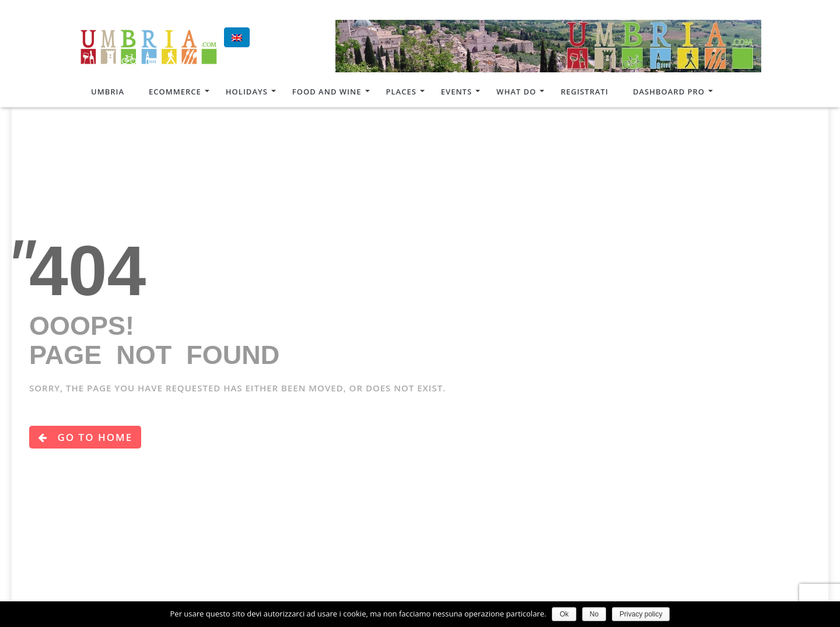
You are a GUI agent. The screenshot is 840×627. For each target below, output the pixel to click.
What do (516, 92)
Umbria (108, 92)
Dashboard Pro (669, 92)
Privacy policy (641, 614)
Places (401, 92)
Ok (564, 614)
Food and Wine (327, 92)
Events (456, 92)
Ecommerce (175, 92)
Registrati (584, 92)
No (594, 614)
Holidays (247, 92)
